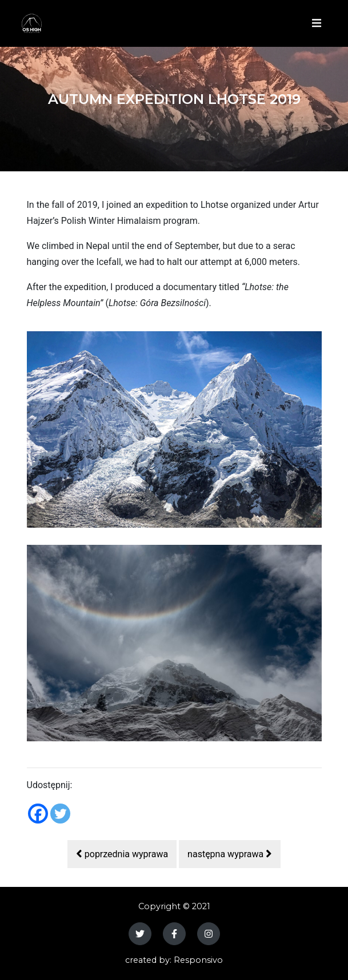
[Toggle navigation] (315, 23)
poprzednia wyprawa (122, 854)
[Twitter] (60, 814)
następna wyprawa (230, 854)
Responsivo (198, 960)
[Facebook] (38, 814)
